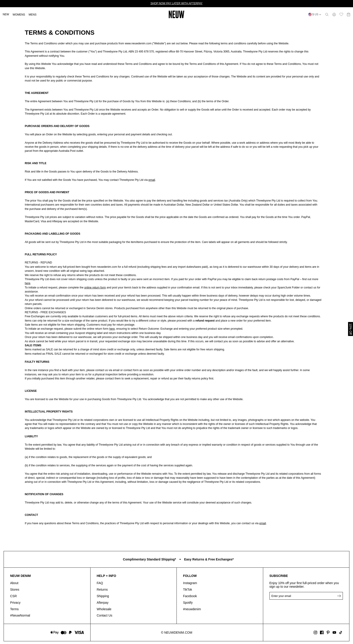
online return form (95, 288)
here (28, 283)
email (152, 180)
